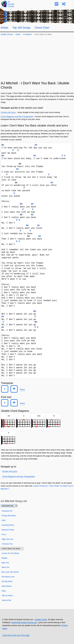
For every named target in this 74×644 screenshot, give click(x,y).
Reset (22, 389)
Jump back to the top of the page (16, 635)
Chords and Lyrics (8, 112)
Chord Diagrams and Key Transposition (17, 116)
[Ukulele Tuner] (56, 4)
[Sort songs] (9, 506)
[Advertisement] (37, 59)
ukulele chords (41, 619)
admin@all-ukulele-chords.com (24, 622)
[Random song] (64, 4)
